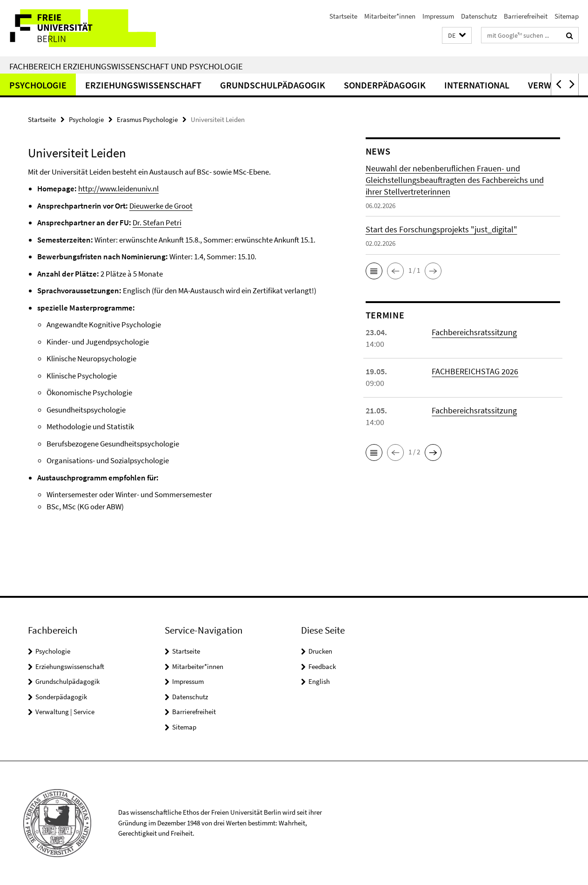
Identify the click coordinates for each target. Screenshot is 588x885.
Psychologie (38, 85)
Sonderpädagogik (385, 85)
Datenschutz (479, 16)
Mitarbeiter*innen (390, 16)
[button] (457, 36)
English (319, 681)
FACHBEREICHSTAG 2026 (475, 371)
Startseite (343, 16)
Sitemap (567, 16)
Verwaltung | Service (65, 712)
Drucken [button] (320, 651)
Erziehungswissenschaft (143, 85)
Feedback (322, 666)
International (477, 85)
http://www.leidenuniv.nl (118, 189)
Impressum (438, 16)
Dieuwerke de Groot (161, 206)
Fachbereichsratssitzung (474, 332)
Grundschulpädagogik (273, 85)
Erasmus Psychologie (147, 119)
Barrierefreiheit (526, 16)
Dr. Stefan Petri (157, 223)
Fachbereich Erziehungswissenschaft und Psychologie (126, 66)
